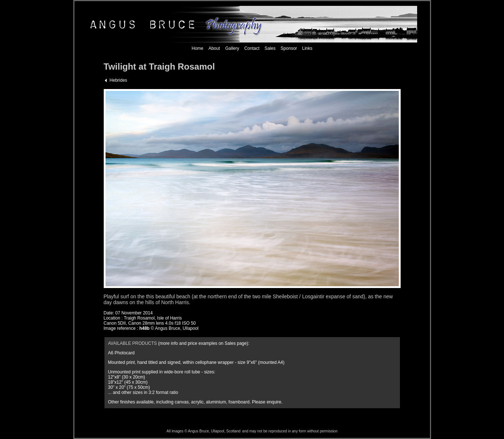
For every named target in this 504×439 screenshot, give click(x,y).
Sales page (236, 343)
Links (307, 48)
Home (198, 48)
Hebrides (118, 80)
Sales (270, 48)
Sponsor (289, 48)
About (214, 48)
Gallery (231, 48)
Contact (252, 48)
